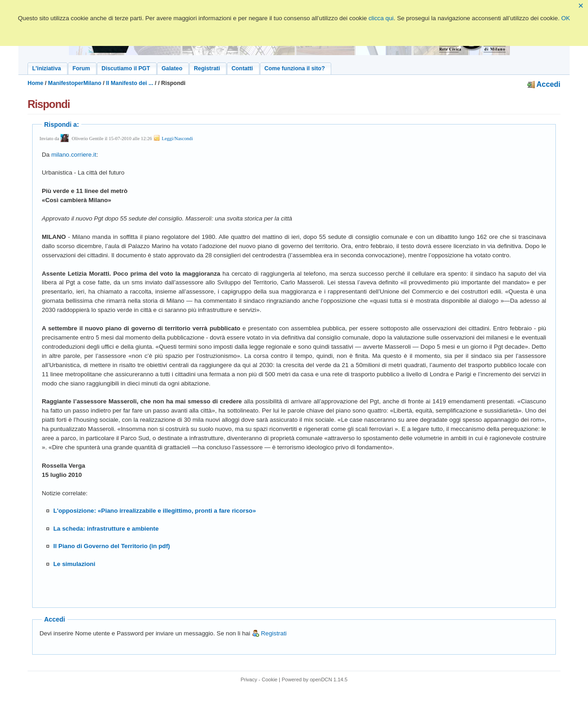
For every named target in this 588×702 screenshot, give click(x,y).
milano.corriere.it (74, 155)
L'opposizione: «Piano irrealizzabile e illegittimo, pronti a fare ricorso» (155, 511)
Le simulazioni (74, 564)
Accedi (544, 84)
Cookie (270, 679)
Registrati (269, 633)
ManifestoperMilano (75, 83)
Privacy (249, 679)
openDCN (321, 679)
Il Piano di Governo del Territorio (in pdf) (112, 546)
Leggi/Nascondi (173, 139)
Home (35, 83)
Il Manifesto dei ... (130, 83)
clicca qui (381, 18)
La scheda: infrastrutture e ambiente (106, 529)
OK (566, 18)
